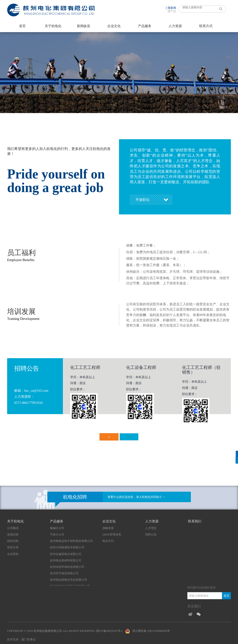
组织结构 (13, 541)
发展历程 (13, 535)
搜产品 (172, 11)
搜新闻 (172, 8)
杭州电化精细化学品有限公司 (69, 580)
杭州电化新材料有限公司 (66, 560)
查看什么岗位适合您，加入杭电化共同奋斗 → (136, 497)
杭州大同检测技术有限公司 (67, 547)
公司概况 (13, 528)
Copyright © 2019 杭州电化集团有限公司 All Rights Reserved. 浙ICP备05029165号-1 (65, 631)
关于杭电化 (53, 26)
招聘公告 (151, 535)
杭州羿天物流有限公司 (64, 573)
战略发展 (108, 528)
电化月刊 (108, 541)
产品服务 (145, 26)
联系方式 (206, 26)
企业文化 (114, 26)
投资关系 (13, 547)
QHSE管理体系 (112, 535)
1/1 (129, 437)
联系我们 (195, 521)
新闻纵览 (84, 26)
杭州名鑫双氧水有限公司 (66, 554)
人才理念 (151, 528)
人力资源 (175, 26)
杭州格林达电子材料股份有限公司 (71, 541)
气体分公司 (57, 535)
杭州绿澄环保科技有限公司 (67, 567)
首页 (22, 26)
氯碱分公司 (57, 528)
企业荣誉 (13, 554)
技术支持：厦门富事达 (21, 639)
